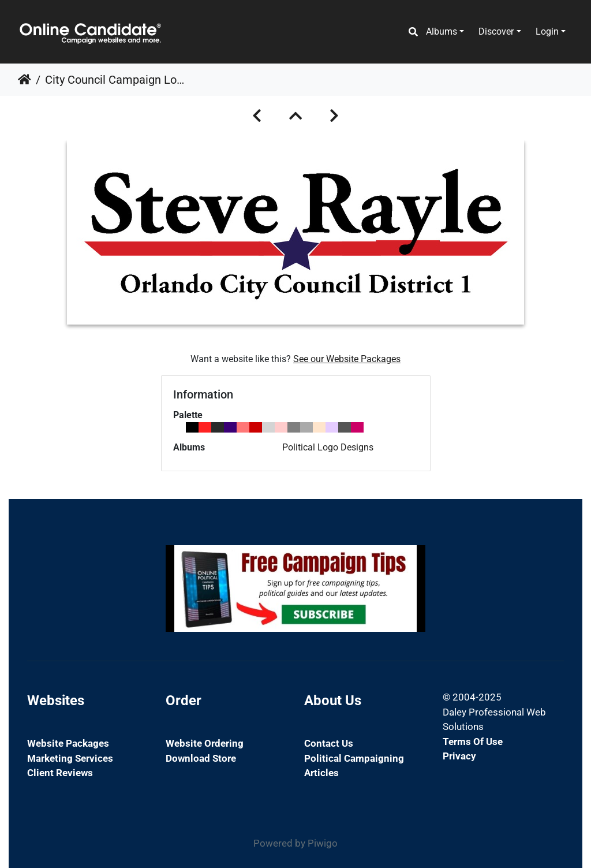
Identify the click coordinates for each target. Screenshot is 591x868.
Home (25, 80)
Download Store (201, 758)
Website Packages (68, 743)
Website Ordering (205, 743)
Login (547, 31)
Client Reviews (60, 773)
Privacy (459, 756)
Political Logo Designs (328, 447)
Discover (496, 31)
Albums (442, 31)
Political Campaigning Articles (354, 766)
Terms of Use (473, 742)
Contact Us (329, 743)
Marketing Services (70, 758)
